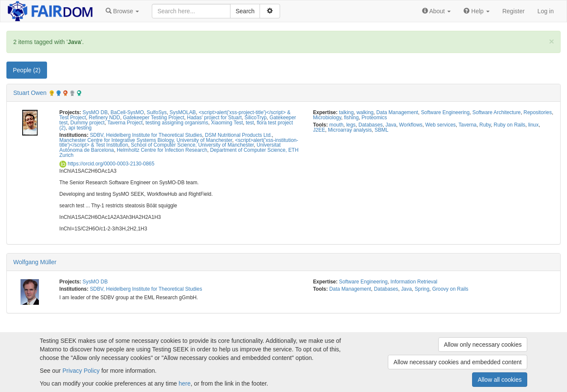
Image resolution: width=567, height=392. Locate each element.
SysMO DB (95, 112)
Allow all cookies (500, 380)
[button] (122, 11)
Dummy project (88, 123)
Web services (441, 125)
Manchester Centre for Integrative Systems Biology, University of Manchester (146, 140)
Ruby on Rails (510, 125)
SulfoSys (157, 112)
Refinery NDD (105, 118)
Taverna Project (125, 123)
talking (346, 112)
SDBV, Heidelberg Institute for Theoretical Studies (146, 135)
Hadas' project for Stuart (214, 118)
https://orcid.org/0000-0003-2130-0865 (107, 164)
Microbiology (327, 118)
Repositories (537, 112)
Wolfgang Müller (35, 262)
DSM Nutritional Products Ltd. (238, 135)
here (185, 383)
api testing (80, 128)
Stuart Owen (30, 93)
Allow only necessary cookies (483, 345)
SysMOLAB (183, 112)
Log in (546, 11)
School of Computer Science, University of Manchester (192, 145)
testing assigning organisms (177, 123)
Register (514, 11)
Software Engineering (445, 112)
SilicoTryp (256, 118)
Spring (422, 289)
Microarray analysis (350, 130)
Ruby (485, 125)
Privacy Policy (81, 371)
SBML (381, 130)
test (250, 123)
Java (391, 125)
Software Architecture (497, 112)
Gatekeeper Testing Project (154, 118)
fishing (351, 118)
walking (365, 112)
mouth (336, 125)
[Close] (552, 41)
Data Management (397, 112)
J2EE (319, 130)
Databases (371, 125)
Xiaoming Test (227, 123)
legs (351, 125)
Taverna (467, 125)
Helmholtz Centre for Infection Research (162, 150)
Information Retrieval (414, 282)
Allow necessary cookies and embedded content (458, 362)
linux (533, 125)
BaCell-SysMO (127, 112)
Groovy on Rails (450, 289)
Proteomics (374, 118)
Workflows (411, 125)
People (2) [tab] (27, 70)
